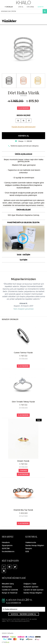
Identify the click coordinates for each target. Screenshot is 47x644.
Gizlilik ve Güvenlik (10, 590)
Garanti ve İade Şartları (34, 590)
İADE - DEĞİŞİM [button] (24, 255)
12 (18, 121)
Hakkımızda (31, 542)
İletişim (29, 548)
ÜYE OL (21, 7)
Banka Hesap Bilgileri (35, 545)
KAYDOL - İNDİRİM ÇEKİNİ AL (24, 614)
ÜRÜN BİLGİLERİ (23, 210)
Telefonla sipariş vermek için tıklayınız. (25, 146)
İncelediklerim (8, 551)
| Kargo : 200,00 (23, 141)
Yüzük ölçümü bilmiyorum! (23, 127)
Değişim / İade (30, 584)
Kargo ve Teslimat (10, 593)
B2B (27, 551)
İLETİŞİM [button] (24, 260)
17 (29, 121)
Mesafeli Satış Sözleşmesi (8, 585)
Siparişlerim (7, 545)
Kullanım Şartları (31, 587)
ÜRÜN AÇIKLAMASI (23, 154)
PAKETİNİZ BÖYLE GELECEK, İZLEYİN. (23, 222)
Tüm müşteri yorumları (24, 309)
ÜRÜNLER (9, 7)
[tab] (23, 154)
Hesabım (6, 542)
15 (23, 121)
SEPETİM (41, 7)
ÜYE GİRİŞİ (30, 7)
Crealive (6, 642)
